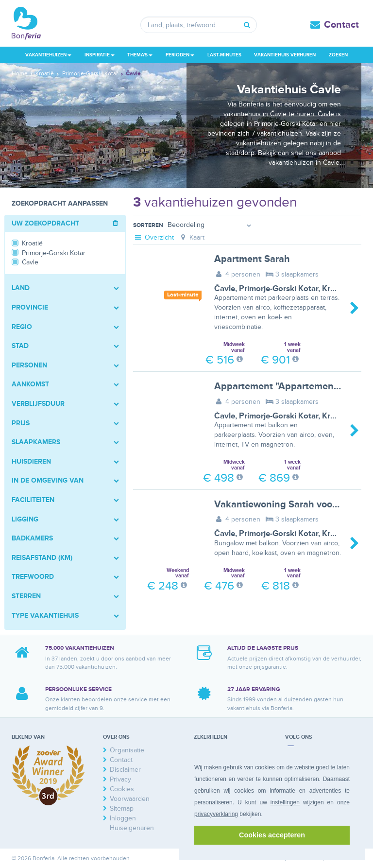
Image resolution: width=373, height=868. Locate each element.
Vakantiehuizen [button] (48, 55)
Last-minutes (224, 55)
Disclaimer (125, 770)
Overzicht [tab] (153, 237)
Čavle (225, 289)
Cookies (122, 789)
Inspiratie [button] (100, 55)
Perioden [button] (180, 55)
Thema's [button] (140, 55)
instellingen (285, 802)
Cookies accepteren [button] (272, 835)
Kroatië (335, 289)
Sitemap (122, 808)
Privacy (120, 779)
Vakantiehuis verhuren (285, 55)
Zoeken (338, 55)
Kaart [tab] (192, 237)
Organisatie (127, 750)
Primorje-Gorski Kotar (279, 289)
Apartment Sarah (252, 259)
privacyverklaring (216, 814)
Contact (341, 25)
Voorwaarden (130, 799)
